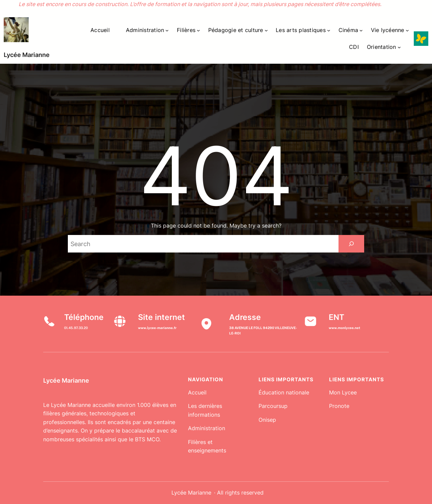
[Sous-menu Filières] (198, 30)
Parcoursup (273, 406)
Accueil (197, 392)
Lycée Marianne (27, 55)
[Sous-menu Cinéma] (361, 30)
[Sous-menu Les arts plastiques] (329, 30)
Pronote (339, 406)
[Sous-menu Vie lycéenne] (407, 30)
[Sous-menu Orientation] (399, 47)
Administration (207, 428)
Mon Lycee (343, 392)
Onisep (267, 420)
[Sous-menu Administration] (167, 30)
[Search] (351, 244)
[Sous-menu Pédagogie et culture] (266, 30)
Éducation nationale (284, 392)
